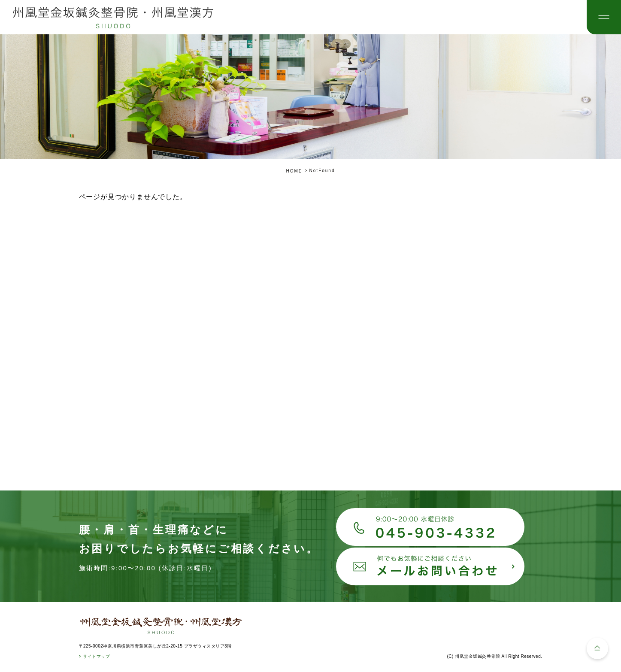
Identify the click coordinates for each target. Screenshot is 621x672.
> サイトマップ (95, 656)
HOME (294, 171)
